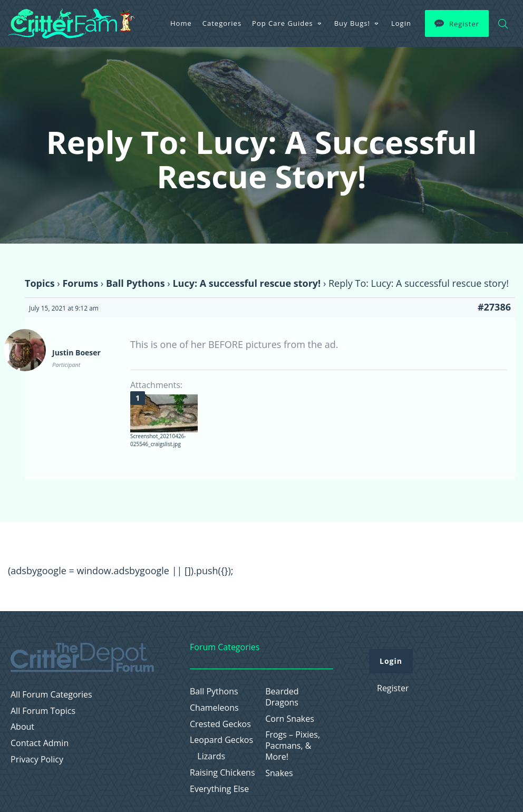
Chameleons (214, 708)
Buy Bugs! (352, 23)
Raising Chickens (222, 773)
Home (181, 23)
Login (401, 23)
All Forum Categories (51, 695)
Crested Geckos (220, 724)
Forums (80, 283)
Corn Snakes (290, 719)
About (22, 727)
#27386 (494, 307)
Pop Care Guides (283, 23)
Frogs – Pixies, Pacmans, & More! (293, 746)
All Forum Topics (43, 711)
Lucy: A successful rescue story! (246, 283)
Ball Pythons (135, 283)
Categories (222, 23)
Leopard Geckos (221, 740)
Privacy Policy (37, 760)
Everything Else (219, 789)
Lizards (211, 756)
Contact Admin (40, 743)
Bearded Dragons (282, 697)
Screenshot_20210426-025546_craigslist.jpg (158, 440)
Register (464, 24)
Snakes (279, 773)
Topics (40, 283)
